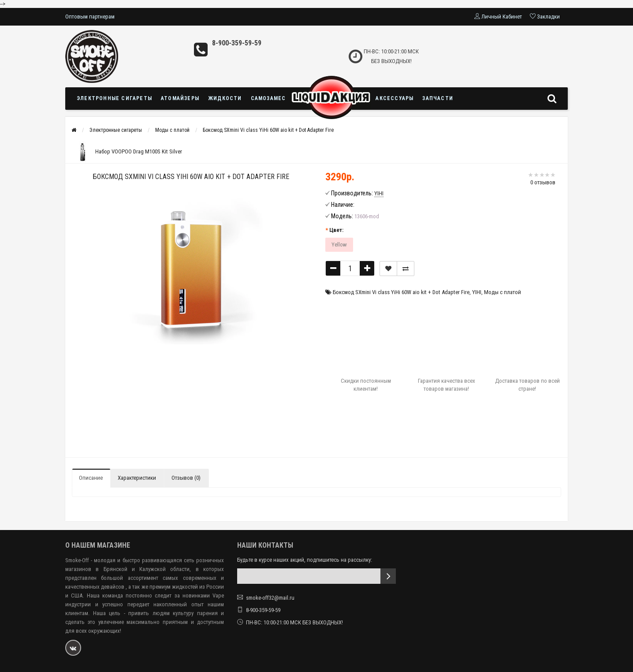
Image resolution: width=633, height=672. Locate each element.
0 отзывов (543, 182)
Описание (91, 478)
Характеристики (137, 478)
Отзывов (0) (186, 478)
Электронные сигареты (114, 98)
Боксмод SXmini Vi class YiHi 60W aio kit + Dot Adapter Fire (268, 130)
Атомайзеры (180, 98)
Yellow (339, 245)
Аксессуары (395, 98)
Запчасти (438, 98)
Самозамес (268, 98)
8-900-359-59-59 (237, 43)
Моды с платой (172, 130)
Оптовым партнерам (90, 17)
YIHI (477, 292)
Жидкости (225, 98)
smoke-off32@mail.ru (270, 598)
